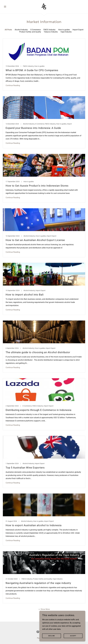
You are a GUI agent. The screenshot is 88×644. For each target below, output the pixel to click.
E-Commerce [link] (36, 30)
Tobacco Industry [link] (51, 32)
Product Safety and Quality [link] (30, 32)
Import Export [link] (78, 30)
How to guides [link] (64, 30)
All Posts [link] (8, 30)
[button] (9, 7)
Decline (52, 636)
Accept (73, 636)
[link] (44, 6)
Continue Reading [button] (13, 85)
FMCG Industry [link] (49, 30)
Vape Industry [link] (66, 32)
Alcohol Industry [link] (21, 30)
